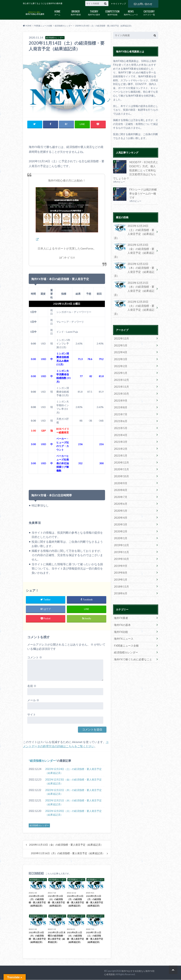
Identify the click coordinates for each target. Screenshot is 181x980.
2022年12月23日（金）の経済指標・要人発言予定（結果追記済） (73, 782)
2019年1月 (120, 543)
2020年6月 (120, 471)
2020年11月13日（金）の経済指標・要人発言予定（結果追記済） (66, 845)
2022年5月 (120, 319)
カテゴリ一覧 (149, 12)
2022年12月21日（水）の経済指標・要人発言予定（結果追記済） (73, 803)
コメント (35, 657)
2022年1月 (120, 345)
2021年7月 (120, 385)
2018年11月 (121, 550)
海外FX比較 (112, 12)
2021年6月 (120, 392)
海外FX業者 (76, 12)
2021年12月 (121, 352)
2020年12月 (121, 431)
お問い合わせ (143, 3)
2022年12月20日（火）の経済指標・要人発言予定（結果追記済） (73, 813)
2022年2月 (120, 339)
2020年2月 (120, 497)
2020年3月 (120, 491)
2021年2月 (120, 418)
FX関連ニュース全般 (125, 607)
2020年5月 (120, 477)
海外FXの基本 (94, 12)
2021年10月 (121, 365)
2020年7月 (120, 464)
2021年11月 (121, 359)
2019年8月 (120, 537)
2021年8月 (120, 378)
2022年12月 (121, 312)
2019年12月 (121, 510)
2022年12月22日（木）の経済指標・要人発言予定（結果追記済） (73, 792)
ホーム (57, 12)
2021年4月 (120, 405)
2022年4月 (120, 326)
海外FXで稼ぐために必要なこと (132, 621)
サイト (32, 715)
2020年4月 (120, 484)
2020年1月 (120, 504)
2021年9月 (120, 372)
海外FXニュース (131, 12)
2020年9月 (120, 451)
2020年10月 (121, 444)
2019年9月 (120, 530)
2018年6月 (120, 557)
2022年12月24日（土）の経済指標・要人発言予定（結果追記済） (73, 771)
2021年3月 (120, 411)
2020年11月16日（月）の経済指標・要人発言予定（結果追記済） (68, 853)
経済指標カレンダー (43, 761)
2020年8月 (120, 458)
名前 (32, 686)
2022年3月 (120, 332)
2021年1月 (120, 425)
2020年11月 (121, 438)
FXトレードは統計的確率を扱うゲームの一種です (143, 190)
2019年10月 (121, 524)
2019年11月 (121, 517)
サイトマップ (119, 4)
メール (33, 700)
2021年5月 (120, 398)
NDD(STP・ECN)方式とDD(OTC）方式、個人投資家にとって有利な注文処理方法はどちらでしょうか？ (135, 170)
